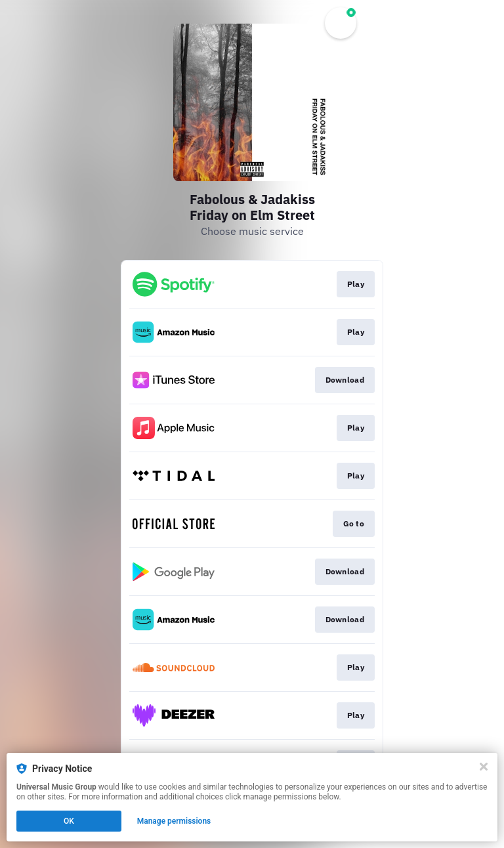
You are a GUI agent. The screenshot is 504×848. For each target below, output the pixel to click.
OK (69, 821)
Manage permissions (174, 821)
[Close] (484, 767)
